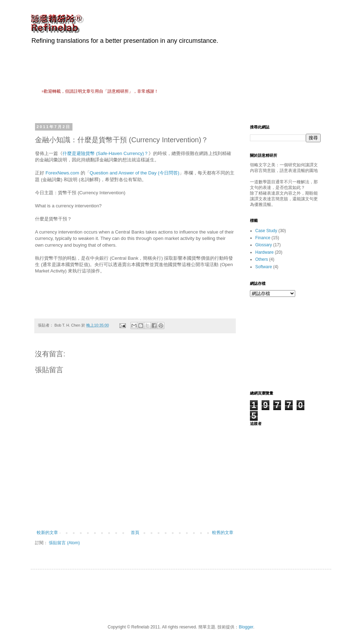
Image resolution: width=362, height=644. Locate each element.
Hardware (264, 252)
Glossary (264, 245)
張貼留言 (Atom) (64, 543)
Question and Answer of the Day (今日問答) (135, 173)
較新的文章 (47, 533)
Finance (263, 238)
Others (262, 259)
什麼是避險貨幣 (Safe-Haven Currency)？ (106, 153)
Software (264, 267)
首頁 (135, 533)
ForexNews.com (62, 173)
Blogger (246, 627)
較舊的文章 (223, 533)
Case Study (266, 231)
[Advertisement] (170, 108)
